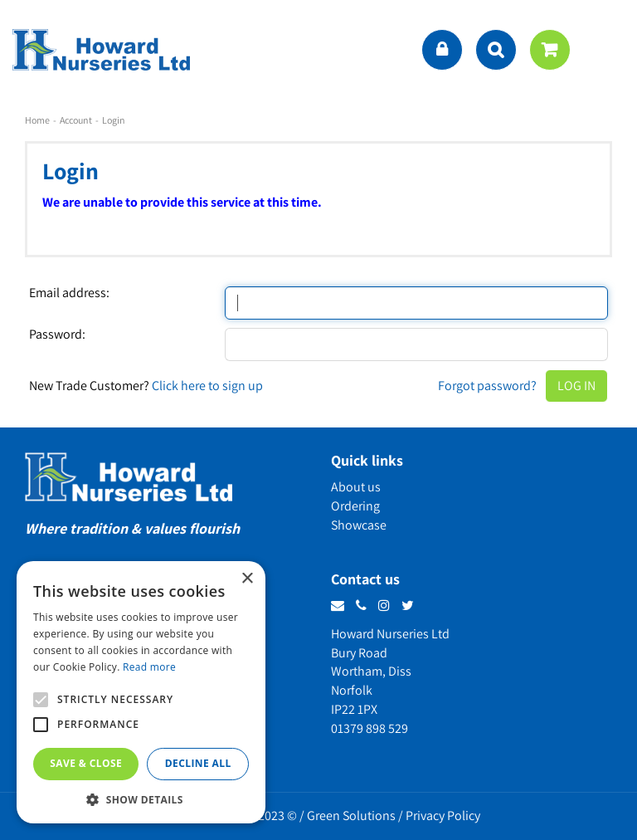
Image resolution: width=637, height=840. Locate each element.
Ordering (355, 506)
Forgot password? (487, 386)
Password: (57, 335)
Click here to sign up (207, 386)
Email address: (69, 293)
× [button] (247, 579)
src (496, 50)
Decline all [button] (198, 763)
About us (356, 487)
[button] (141, 799)
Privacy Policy (443, 816)
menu (608, 50)
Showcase (359, 525)
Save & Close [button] (86, 763)
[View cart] (550, 50)
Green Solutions (351, 816)
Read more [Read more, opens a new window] (149, 667)
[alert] (141, 692)
